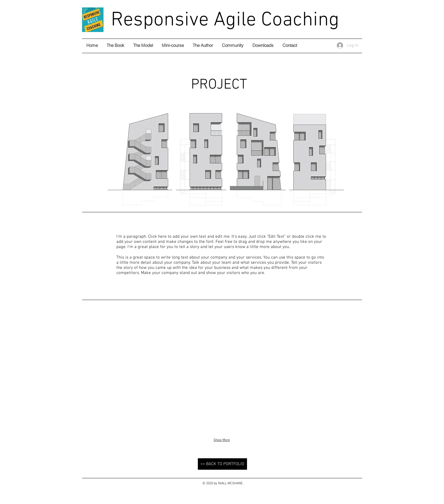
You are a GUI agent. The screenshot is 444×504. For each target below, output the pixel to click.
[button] (127, 371)
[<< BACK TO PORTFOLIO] (222, 464)
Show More (222, 440)
